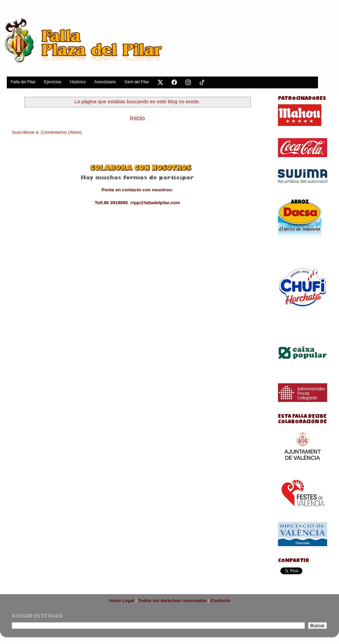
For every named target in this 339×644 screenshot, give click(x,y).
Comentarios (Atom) (62, 132)
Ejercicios (53, 82)
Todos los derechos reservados (172, 600)
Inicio (137, 118)
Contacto (221, 600)
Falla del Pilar (23, 82)
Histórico (78, 82)
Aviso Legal (122, 600)
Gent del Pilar (137, 82)
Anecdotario (105, 82)
